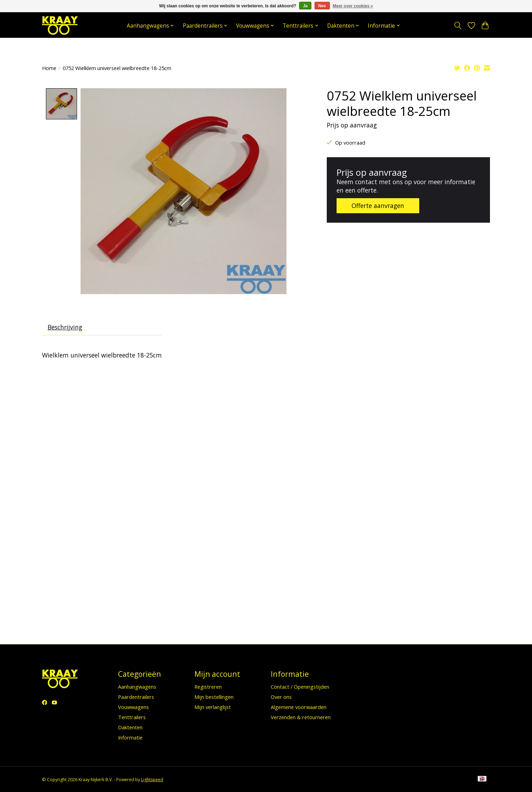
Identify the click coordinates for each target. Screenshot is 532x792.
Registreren (208, 687)
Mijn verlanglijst (213, 707)
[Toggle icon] (458, 26)
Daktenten (130, 728)
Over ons (281, 697)
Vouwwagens (133, 707)
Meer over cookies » (353, 6)
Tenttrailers (132, 717)
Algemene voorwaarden (299, 707)
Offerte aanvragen (378, 206)
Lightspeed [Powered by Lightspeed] (152, 780)
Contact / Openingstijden (300, 687)
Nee (322, 6)
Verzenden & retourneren (301, 717)
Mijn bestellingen (214, 697)
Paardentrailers (136, 697)
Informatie (130, 738)
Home (49, 68)
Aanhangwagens (137, 687)
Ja (305, 6)
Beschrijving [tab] (65, 327)
